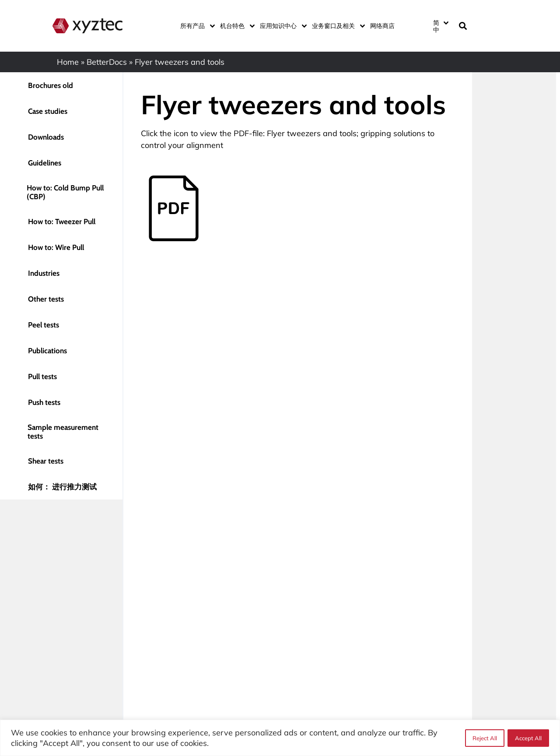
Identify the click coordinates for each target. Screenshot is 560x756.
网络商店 (382, 26)
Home (68, 62)
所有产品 (196, 26)
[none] (440, 26)
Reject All (484, 738)
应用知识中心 (282, 26)
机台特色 (236, 26)
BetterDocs (107, 62)
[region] (280, 738)
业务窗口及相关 (337, 26)
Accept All (528, 738)
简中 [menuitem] (436, 26)
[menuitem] (441, 26)
